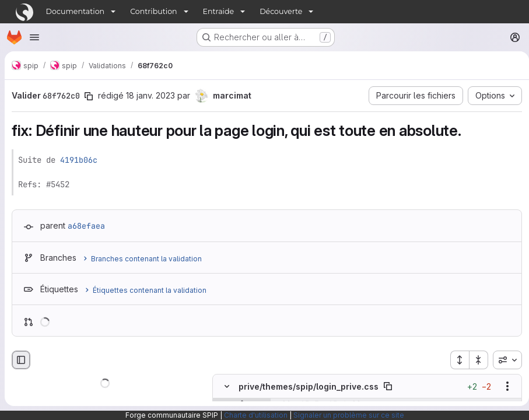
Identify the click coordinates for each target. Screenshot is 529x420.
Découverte (281, 11)
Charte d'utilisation (256, 415)
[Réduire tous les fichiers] (474, 360)
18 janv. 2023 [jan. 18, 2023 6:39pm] (150, 95)
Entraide (219, 11)
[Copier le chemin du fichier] (388, 387)
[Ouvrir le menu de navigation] (34, 37)
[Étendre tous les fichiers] (455, 360)
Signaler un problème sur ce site (349, 415)
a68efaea (86, 226)
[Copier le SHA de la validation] (89, 96)
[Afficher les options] (503, 387)
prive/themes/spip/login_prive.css (309, 386)
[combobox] (503, 360)
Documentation (76, 11)
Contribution (153, 11)
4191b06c (79, 160)
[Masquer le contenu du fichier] (227, 387)
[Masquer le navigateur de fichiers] (21, 360)
